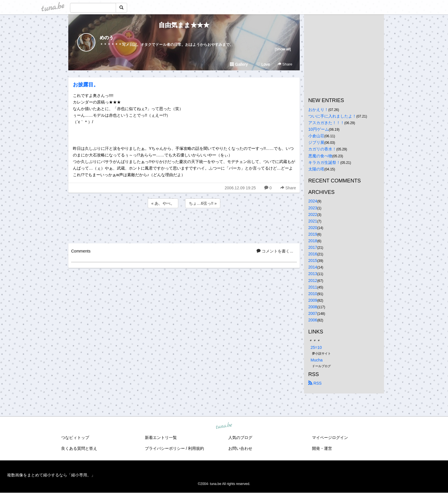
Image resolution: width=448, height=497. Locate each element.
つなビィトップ (75, 438)
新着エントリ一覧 (161, 438)
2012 (313, 281)
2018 (313, 241)
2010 (313, 294)
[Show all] (283, 49)
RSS (315, 383)
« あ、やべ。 (163, 203)
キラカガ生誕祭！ (324, 162)
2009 (313, 300)
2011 (313, 287)
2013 (313, 274)
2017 (313, 247)
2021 (313, 221)
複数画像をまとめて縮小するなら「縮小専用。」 (51, 475)
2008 (313, 307)
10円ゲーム (319, 129)
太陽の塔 (316, 169)
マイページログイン (330, 438)
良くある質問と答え (79, 448)
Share (285, 64)
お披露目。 (86, 85)
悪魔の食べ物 (320, 156)
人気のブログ (240, 438)
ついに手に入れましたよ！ (332, 116)
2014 (313, 267)
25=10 (316, 347)
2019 (313, 234)
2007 (313, 313)
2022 (313, 214)
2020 (313, 228)
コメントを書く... (275, 251)
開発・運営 (322, 448)
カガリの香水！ (322, 149)
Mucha (317, 360)
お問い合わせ (240, 448)
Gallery (239, 64)
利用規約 (196, 448)
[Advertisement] (184, 225)
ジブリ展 (316, 142)
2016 (313, 254)
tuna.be (224, 426)
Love (263, 64)
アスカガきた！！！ (326, 123)
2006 (313, 320)
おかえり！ (318, 110)
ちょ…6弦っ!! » (203, 203)
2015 (313, 261)
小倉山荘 (316, 136)
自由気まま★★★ (184, 25)
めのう (107, 38)
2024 (313, 201)
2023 (313, 208)
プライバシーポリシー (165, 448)
